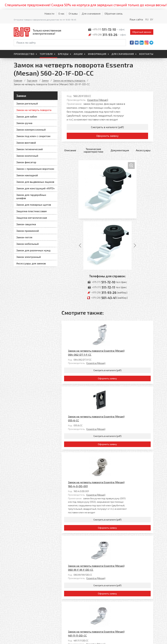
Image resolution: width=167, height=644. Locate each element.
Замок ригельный (27, 103)
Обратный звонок (142, 32)
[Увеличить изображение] (107, 192)
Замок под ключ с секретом (33, 136)
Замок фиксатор (26, 162)
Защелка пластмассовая (31, 211)
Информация (97, 54)
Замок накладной (27, 175)
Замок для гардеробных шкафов (31, 196)
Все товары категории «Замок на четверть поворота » (120, 572)
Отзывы (73, 13)
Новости (49, 13)
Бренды (63, 54)
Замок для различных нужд (33, 250)
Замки (46, 80)
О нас (61, 13)
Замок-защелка (26, 224)
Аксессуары (143, 153)
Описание (70, 153)
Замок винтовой (26, 143)
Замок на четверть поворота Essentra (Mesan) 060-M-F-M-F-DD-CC (119, 481)
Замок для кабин (27, 116)
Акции (78, 54)
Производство (24, 54)
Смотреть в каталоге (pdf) (107, 127)
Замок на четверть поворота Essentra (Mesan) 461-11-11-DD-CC (119, 528)
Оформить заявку (107, 137)
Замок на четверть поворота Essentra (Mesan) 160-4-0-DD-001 (119, 423)
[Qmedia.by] (145, 639)
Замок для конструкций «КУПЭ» (36, 188)
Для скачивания (91, 13)
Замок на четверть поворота (71, 80)
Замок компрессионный (31, 130)
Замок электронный (29, 257)
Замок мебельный (27, 244)
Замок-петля (24, 237)
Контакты (146, 54)
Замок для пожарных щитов (34, 205)
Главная (18, 80)
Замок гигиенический (30, 149)
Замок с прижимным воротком (35, 169)
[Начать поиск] (123, 43)
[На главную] (38, 32)
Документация (120, 153)
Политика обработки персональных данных (25, 638)
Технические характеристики (93, 153)
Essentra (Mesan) (98, 100)
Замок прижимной (28, 231)
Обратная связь (114, 13)
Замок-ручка (24, 123)
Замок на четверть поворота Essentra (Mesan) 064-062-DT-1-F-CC (119, 329)
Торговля (46, 54)
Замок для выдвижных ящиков (35, 182)
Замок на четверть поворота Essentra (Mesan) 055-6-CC (119, 376)
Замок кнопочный (27, 156)
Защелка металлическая (32, 218)
